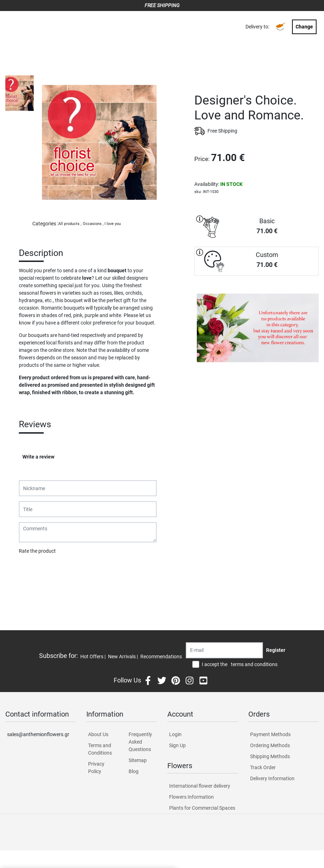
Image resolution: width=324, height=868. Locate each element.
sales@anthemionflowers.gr (38, 734)
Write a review (38, 457)
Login (175, 734)
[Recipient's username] (224, 650)
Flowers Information (191, 797)
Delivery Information (272, 778)
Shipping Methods (270, 756)
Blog (134, 771)
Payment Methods (270, 734)
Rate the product (37, 551)
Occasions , (93, 224)
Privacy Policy (96, 768)
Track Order (263, 767)
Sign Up (177, 745)
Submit (31, 569)
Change (304, 27)
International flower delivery (200, 786)
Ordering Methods (270, 745)
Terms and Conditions (100, 749)
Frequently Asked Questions (140, 742)
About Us (98, 734)
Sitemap (138, 760)
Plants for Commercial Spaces (202, 808)
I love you (113, 224)
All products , (70, 224)
